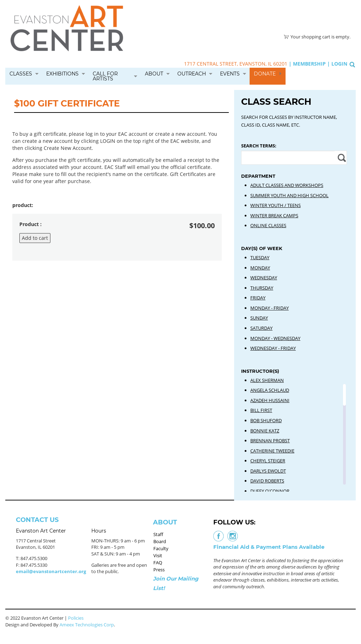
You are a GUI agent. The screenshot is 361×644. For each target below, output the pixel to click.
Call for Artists (105, 76)
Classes (21, 74)
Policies (76, 618)
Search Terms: (259, 146)
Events (230, 74)
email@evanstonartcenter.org (51, 571)
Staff (158, 534)
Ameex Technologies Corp (87, 625)
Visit (158, 555)
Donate (265, 74)
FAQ (158, 563)
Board (160, 541)
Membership (309, 64)
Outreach (192, 74)
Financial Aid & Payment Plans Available (269, 547)
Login (339, 64)
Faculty (161, 548)
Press (159, 570)
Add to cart (35, 238)
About (154, 74)
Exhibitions (62, 74)
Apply (341, 158)
